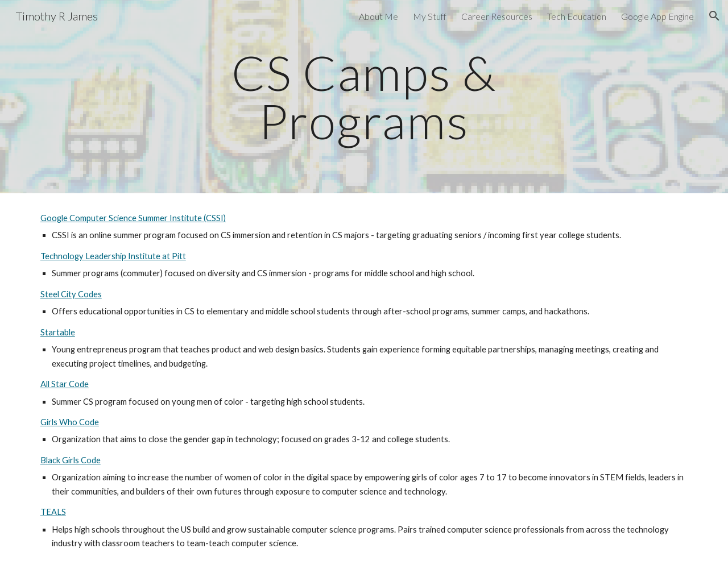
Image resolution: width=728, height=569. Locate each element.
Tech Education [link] (577, 16)
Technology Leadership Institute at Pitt (113, 256)
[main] (364, 97)
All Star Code (65, 384)
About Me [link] (379, 16)
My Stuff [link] (430, 16)
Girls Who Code (70, 422)
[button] (714, 16)
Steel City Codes (71, 294)
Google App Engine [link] (657, 16)
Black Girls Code (71, 460)
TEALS (53, 512)
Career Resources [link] (497, 16)
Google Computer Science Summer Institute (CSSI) (133, 218)
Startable (58, 332)
